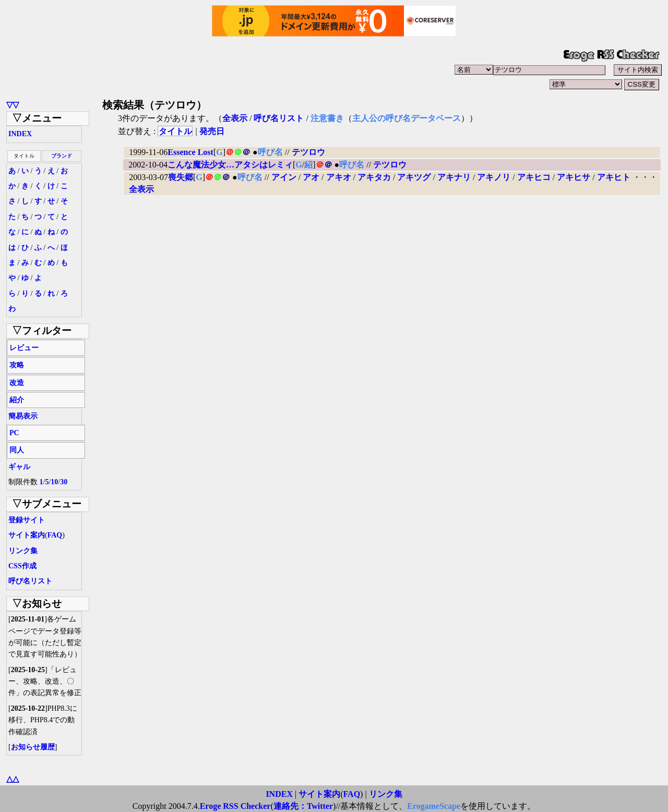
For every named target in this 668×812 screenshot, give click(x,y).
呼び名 (270, 152)
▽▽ (13, 105)
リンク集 (23, 551)
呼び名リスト (30, 581)
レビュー (24, 348)
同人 (17, 450)
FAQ (55, 535)
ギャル (19, 467)
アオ (311, 177)
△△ (13, 779)
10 (54, 482)
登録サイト (27, 520)
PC (14, 433)
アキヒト (614, 177)
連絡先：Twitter (303, 806)
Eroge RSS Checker (235, 806)
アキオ (339, 177)
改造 (17, 383)
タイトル (175, 131)
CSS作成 (22, 566)
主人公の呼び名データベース (407, 118)
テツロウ (308, 152)
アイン (284, 177)
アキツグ (414, 177)
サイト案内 (27, 535)
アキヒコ (534, 177)
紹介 (17, 400)
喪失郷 (181, 177)
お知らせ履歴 (33, 747)
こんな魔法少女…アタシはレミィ (230, 165)
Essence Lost (190, 152)
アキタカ (374, 177)
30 (64, 482)
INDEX (20, 134)
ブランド (62, 156)
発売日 (212, 131)
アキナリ (454, 177)
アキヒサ (574, 177)
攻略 (17, 365)
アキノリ (494, 177)
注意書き (327, 118)
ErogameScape (434, 806)
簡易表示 (23, 416)
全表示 (235, 118)
